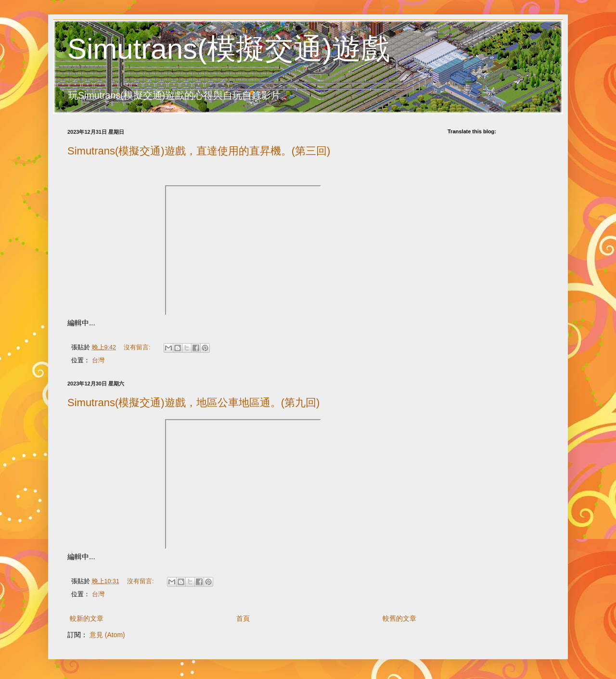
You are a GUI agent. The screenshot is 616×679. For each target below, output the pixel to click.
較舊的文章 (399, 618)
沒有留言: (138, 347)
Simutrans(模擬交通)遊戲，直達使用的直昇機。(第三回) (199, 151)
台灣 (98, 360)
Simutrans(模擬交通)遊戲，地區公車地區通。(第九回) (193, 403)
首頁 (243, 618)
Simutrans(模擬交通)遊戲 (229, 49)
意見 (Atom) (107, 635)
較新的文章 (87, 618)
